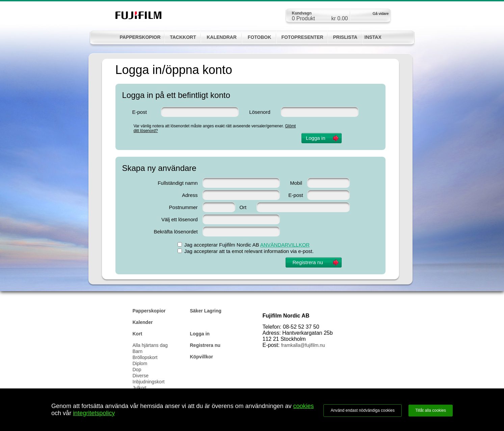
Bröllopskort (145, 357)
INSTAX (373, 37)
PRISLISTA (345, 37)
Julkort (140, 388)
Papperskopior (149, 311)
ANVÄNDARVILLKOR (285, 245)
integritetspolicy (94, 413)
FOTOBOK (260, 37)
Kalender (143, 322)
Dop (137, 370)
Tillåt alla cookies (431, 410)
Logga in (200, 334)
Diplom (140, 363)
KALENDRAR (222, 37)
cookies (304, 406)
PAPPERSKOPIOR (140, 37)
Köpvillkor (202, 357)
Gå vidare (381, 14)
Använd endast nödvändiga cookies (362, 410)
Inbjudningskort (149, 382)
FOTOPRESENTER (302, 37)
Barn (138, 351)
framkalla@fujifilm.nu (303, 345)
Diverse (141, 376)
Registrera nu (205, 345)
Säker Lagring (206, 311)
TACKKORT (183, 37)
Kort (138, 334)
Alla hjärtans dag (150, 345)
